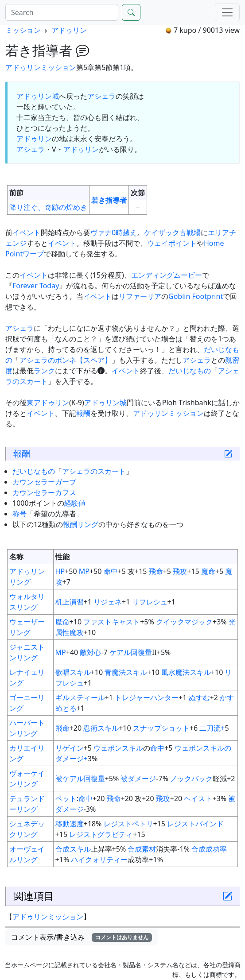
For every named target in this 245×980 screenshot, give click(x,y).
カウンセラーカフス (44, 492)
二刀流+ (212, 728)
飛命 (156, 571)
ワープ (33, 254)
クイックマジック (184, 622)
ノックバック (191, 779)
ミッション (23, 30)
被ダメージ (138, 779)
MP (84, 571)
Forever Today (36, 286)
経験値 (75, 503)
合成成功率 (209, 849)
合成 (135, 849)
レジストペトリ (128, 824)
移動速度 (70, 824)
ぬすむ (199, 697)
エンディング (152, 275)
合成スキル (73, 849)
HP (60, 571)
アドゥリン (69, 30)
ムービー (188, 275)
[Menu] (227, 12)
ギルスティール (80, 697)
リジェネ (108, 602)
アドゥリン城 (38, 96)
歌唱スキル (73, 672)
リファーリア (140, 296)
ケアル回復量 (131, 652)
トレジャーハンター (147, 697)
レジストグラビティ (101, 834)
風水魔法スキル (186, 672)
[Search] (62, 12)
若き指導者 (109, 200)
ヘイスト (198, 798)
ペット (66, 798)
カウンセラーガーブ (44, 482)
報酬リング (81, 524)
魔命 (208, 571)
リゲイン (70, 748)
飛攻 (180, 571)
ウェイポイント (172, 243)
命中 (111, 571)
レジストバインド (195, 824)
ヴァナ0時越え (114, 232)
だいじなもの (190, 371)
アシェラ (101, 96)
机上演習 (70, 602)
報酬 (83, 413)
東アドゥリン (48, 403)
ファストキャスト (112, 622)
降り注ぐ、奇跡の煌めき (48, 207)
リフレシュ (150, 602)
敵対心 (90, 652)
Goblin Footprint (196, 296)
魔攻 (77, 632)
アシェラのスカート (94, 471)
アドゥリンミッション (41, 67)
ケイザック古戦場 (172, 232)
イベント (27, 232)
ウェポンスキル (118, 748)
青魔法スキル (126, 672)
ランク (44, 371)
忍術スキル (101, 728)
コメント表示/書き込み (82, 937)
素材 (149, 849)
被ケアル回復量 (80, 779)
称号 (19, 514)
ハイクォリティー (99, 860)
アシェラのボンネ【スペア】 (66, 360)
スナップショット (161, 728)
